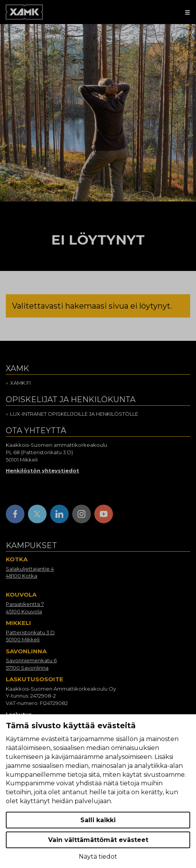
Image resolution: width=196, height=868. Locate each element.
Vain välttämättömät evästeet (98, 840)
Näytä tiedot (98, 857)
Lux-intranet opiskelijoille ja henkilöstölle (74, 414)
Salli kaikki (98, 820)
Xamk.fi (20, 383)
